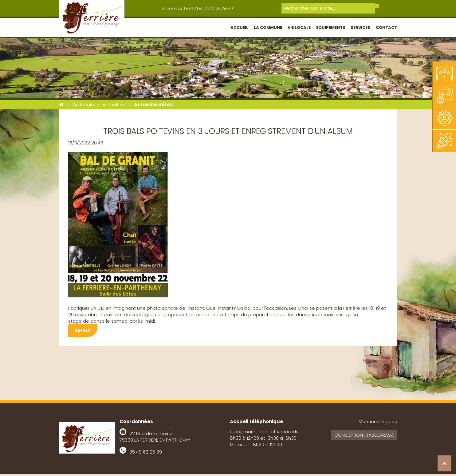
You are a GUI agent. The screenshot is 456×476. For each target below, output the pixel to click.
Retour (83, 332)
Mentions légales (378, 423)
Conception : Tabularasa (364, 437)
